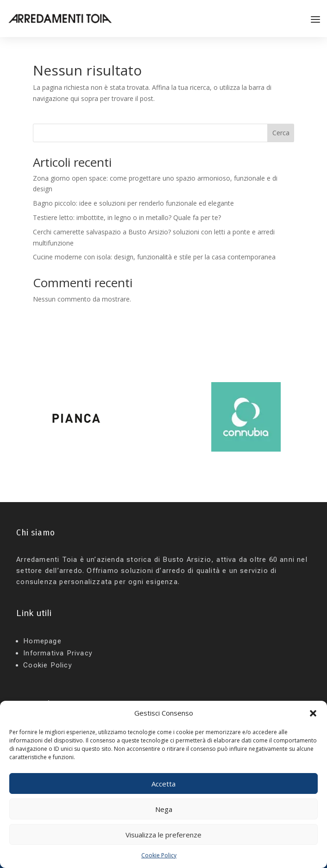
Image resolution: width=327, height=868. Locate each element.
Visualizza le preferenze (163, 835)
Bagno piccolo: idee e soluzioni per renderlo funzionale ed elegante (133, 203)
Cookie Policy (159, 855)
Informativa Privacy (58, 653)
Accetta (163, 784)
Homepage (42, 641)
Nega (164, 809)
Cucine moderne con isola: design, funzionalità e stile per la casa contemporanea (154, 257)
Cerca (281, 133)
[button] (313, 713)
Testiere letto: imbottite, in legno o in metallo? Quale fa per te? (127, 217)
